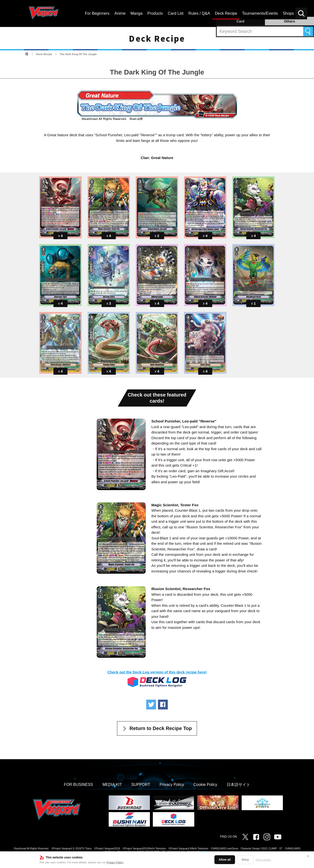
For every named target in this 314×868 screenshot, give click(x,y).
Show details (263, 860)
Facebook (256, 837)
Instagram (267, 837)
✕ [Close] (308, 856)
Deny (245, 860)
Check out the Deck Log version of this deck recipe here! (157, 672)
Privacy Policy (115, 862)
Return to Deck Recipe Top (161, 728)
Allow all (225, 860)
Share (163, 705)
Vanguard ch (278, 837)
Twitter (245, 837)
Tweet (151, 705)
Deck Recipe (44, 54)
